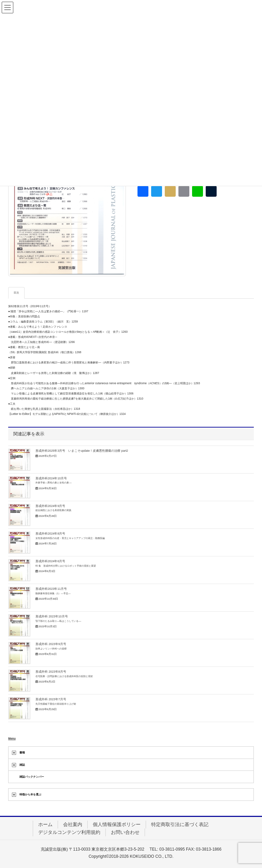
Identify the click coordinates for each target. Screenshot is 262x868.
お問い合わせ (125, 832)
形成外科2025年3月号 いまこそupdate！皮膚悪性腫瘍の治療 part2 (82, 451)
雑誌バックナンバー (32, 777)
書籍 (22, 752)
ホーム (45, 824)
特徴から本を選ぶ (30, 794)
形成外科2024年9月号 (53, 508)
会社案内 (73, 824)
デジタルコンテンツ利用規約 (69, 832)
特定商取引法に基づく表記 (180, 824)
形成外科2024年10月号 (54, 480)
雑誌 (22, 765)
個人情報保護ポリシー (117, 824)
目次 (16, 293)
